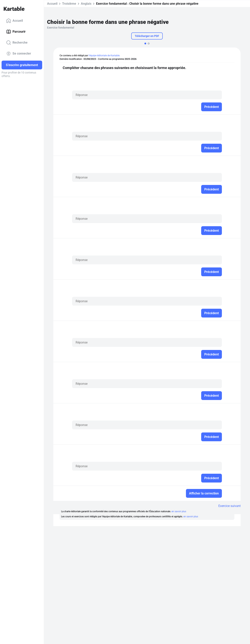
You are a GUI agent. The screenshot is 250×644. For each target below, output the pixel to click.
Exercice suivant (229, 506)
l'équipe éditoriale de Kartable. (104, 56)
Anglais (86, 4)
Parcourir (16, 32)
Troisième (69, 4)
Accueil (15, 21)
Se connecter (19, 54)
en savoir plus (179, 511)
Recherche (17, 43)
